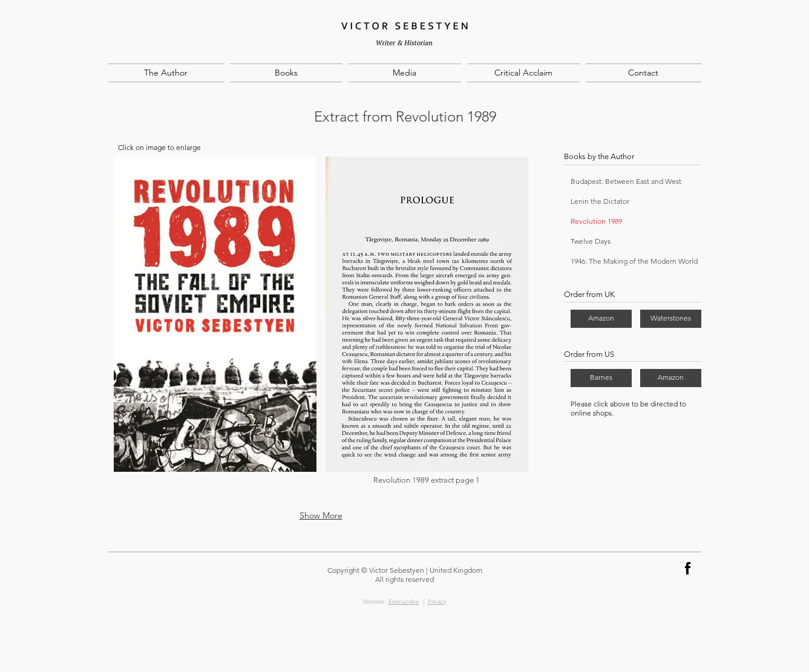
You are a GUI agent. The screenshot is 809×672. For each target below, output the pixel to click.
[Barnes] (601, 378)
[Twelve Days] (622, 242)
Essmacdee (404, 602)
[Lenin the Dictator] (635, 202)
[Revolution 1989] (605, 222)
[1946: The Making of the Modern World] (635, 262)
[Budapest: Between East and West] (635, 182)
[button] (215, 328)
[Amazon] (601, 319)
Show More (321, 515)
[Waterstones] (671, 319)
